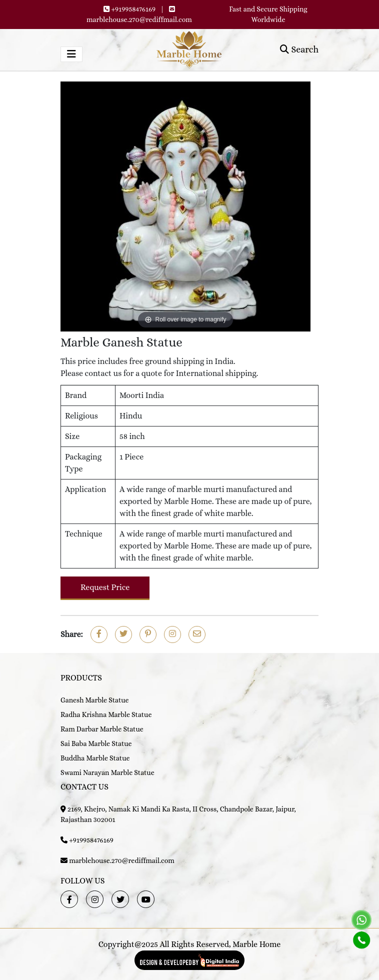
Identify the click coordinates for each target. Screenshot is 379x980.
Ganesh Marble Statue (95, 700)
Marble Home (256, 944)
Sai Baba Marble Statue (96, 743)
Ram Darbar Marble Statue (102, 729)
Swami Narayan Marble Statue (107, 772)
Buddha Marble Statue (95, 758)
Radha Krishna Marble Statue (106, 714)
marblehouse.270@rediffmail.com (139, 19)
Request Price (105, 587)
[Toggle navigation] (71, 54)
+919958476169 (133, 9)
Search (299, 49)
